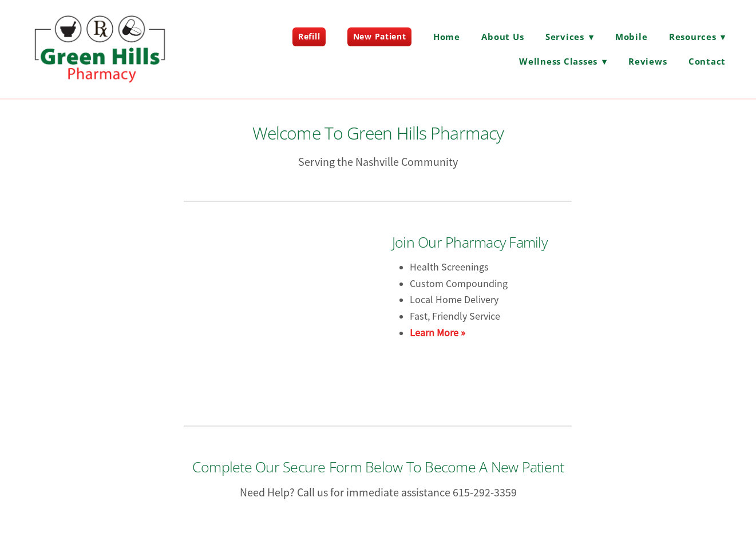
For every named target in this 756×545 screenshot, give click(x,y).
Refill (309, 36)
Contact (707, 61)
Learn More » (438, 333)
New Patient (380, 36)
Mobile (632, 37)
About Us (502, 37)
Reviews (648, 61)
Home (447, 37)
